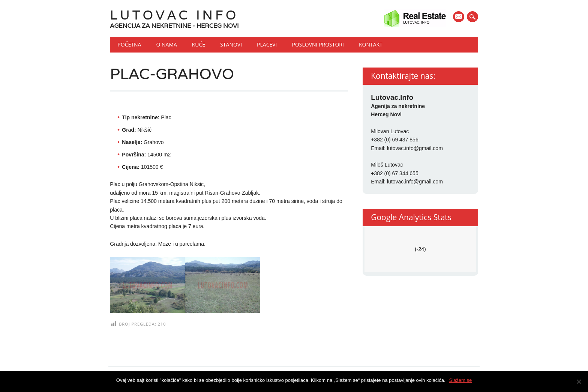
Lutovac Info (174, 15)
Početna (129, 44)
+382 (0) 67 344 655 (395, 173)
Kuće (199, 44)
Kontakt (371, 44)
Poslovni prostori (318, 44)
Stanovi (231, 44)
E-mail (459, 17)
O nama (166, 44)
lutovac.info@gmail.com (415, 148)
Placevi (267, 44)
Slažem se (461, 380)
